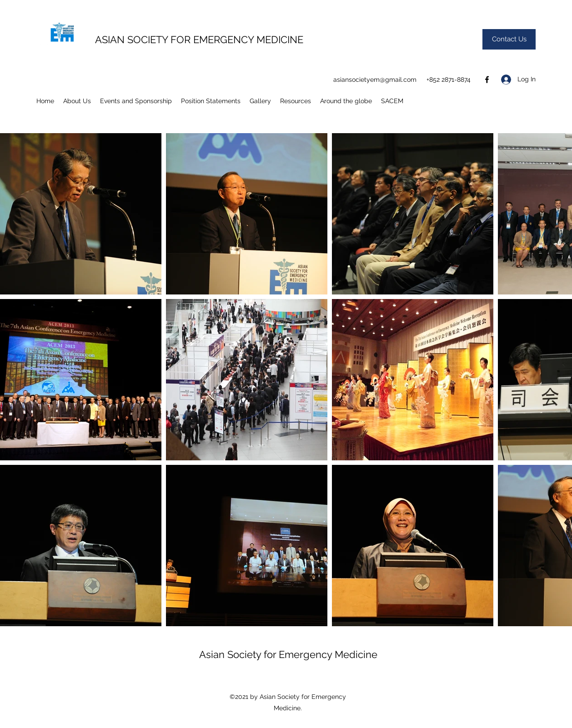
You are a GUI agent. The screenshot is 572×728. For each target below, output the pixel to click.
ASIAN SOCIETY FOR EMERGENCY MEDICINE (199, 40)
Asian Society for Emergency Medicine (288, 654)
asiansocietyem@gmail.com (375, 80)
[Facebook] (487, 80)
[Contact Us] (509, 39)
